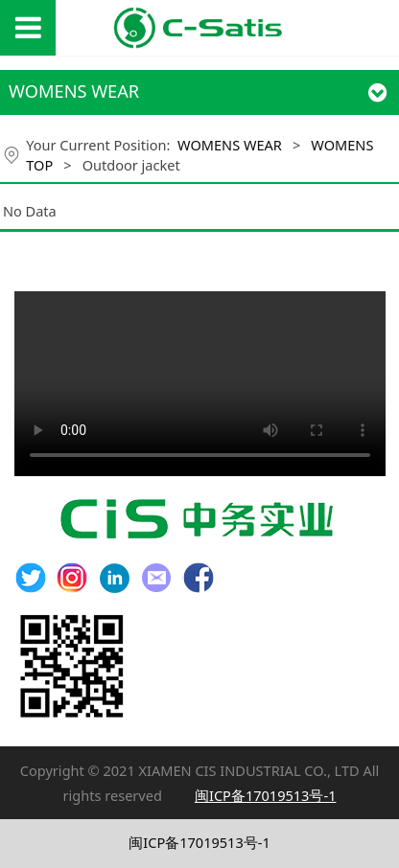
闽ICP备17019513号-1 (199, 842)
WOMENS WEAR (230, 145)
